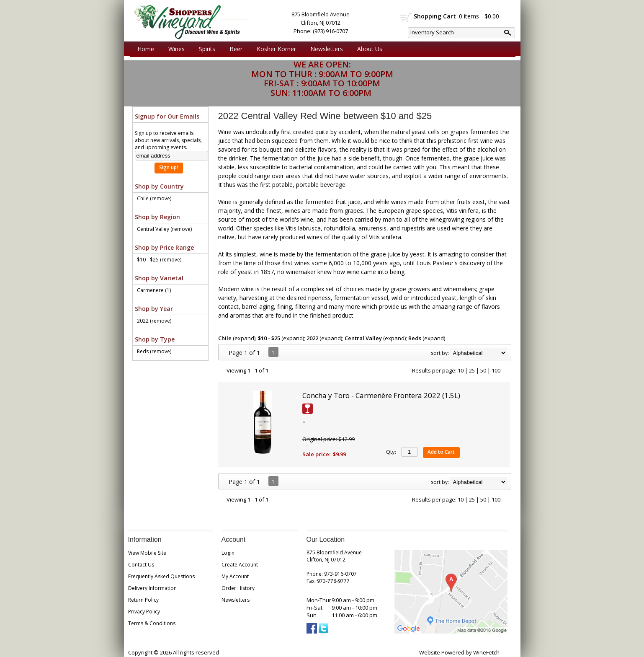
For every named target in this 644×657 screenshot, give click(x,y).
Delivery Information (152, 588)
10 (461, 370)
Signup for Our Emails (167, 116)
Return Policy (143, 600)
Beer (234, 49)
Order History (238, 588)
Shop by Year (154, 309)
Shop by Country (159, 186)
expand (244, 338)
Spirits (205, 49)
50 (483, 370)
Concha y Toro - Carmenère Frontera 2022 (381, 395)
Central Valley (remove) (164, 229)
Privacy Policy (144, 612)
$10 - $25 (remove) (159, 260)
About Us (368, 49)
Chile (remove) (154, 198)
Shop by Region (157, 217)
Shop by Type (155, 339)
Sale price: (316, 454)
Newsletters (327, 49)
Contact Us (141, 565)
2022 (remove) (154, 321)
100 (496, 370)
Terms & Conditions (152, 623)
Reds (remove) (154, 351)
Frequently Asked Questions (161, 576)
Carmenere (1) (154, 290)
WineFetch (486, 652)
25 (472, 370)
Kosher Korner (274, 49)
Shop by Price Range (164, 247)
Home (146, 49)
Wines (174, 49)
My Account (235, 576)
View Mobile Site (147, 553)
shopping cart (406, 17)
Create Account (240, 565)
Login (228, 553)
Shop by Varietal (159, 278)
